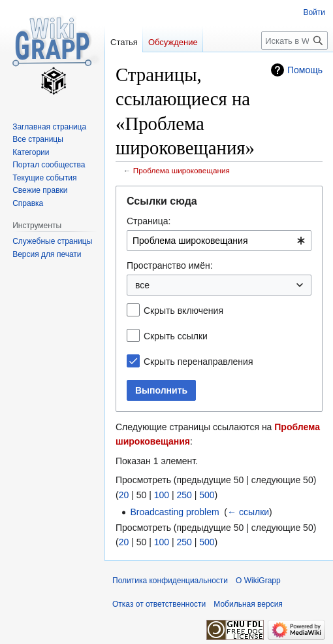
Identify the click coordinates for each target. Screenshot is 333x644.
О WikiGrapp (258, 581)
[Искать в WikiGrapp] (294, 41)
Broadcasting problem (174, 512)
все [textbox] (142, 285)
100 (162, 495)
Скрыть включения (183, 311)
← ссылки (248, 512)
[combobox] (219, 241)
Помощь (305, 70)
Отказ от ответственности (159, 604)
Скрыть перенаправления (198, 362)
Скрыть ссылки (176, 336)
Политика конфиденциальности (170, 581)
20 (124, 495)
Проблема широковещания (182, 170)
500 (207, 495)
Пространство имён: (170, 265)
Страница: (149, 221)
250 (184, 495)
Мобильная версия (248, 604)
